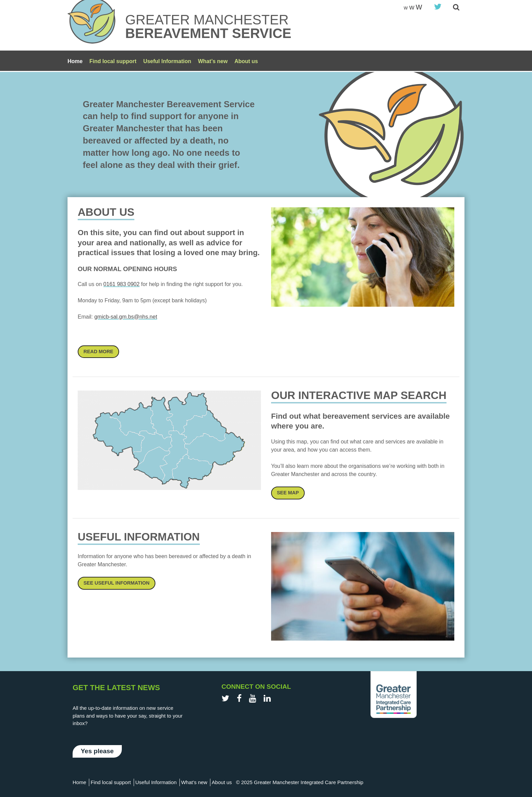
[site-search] (456, 8)
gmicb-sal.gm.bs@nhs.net (126, 317)
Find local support (113, 61)
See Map (288, 493)
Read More (98, 352)
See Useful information (117, 583)
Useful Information (167, 61)
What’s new (213, 61)
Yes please (97, 751)
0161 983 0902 (122, 284)
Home (75, 61)
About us (246, 61)
